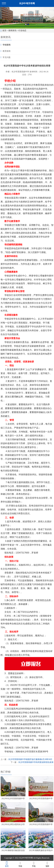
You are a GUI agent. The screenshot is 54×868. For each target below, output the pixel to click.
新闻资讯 (12, 31)
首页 (4, 31)
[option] (27, 18)
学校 (20, 864)
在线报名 (15, 651)
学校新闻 (7, 45)
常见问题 (7, 57)
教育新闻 (7, 51)
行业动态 (22, 31)
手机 (34, 864)
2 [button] (28, 24)
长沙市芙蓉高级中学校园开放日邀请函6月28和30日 (30, 759)
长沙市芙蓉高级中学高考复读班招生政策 (36, 762)
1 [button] (26, 24)
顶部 (47, 864)
